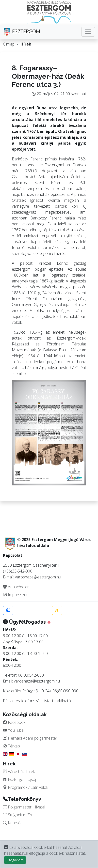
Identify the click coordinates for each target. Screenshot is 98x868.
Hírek (26, 44)
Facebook (14, 722)
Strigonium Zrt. (18, 815)
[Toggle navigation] (88, 32)
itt (53, 701)
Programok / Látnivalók (25, 787)
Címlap (9, 44)
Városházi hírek (19, 772)
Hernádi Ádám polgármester (30, 738)
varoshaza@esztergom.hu (37, 681)
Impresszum (16, 595)
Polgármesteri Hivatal (24, 807)
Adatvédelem (17, 587)
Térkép (11, 746)
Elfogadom (15, 860)
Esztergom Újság (20, 779)
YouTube (13, 730)
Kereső (12, 823)
